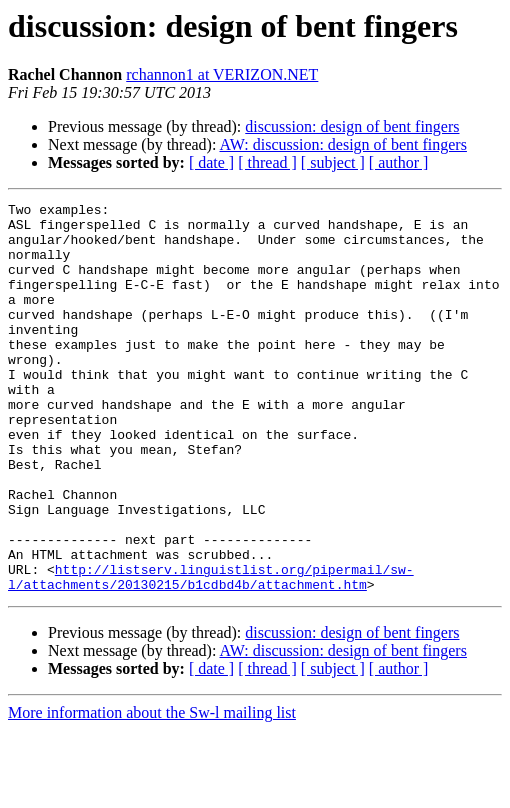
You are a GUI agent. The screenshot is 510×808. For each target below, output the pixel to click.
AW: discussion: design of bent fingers (343, 144)
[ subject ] (333, 162)
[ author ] (399, 162)
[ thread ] (267, 162)
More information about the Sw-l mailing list (152, 790)
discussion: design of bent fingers (352, 126)
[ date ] (211, 162)
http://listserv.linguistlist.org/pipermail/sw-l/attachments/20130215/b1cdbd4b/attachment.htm (211, 653)
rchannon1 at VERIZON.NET (222, 74)
